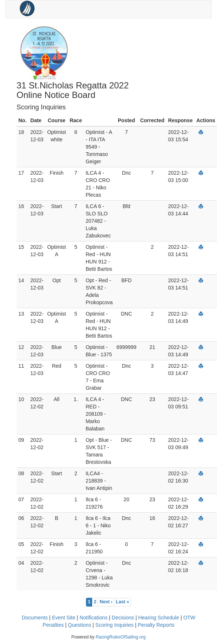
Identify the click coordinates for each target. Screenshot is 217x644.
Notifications (94, 618)
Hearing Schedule (158, 618)
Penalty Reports (156, 625)
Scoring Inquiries (115, 625)
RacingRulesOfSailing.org (120, 637)
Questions (79, 625)
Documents (35, 618)
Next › (106, 602)
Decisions (123, 618)
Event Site (64, 618)
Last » (122, 602)
